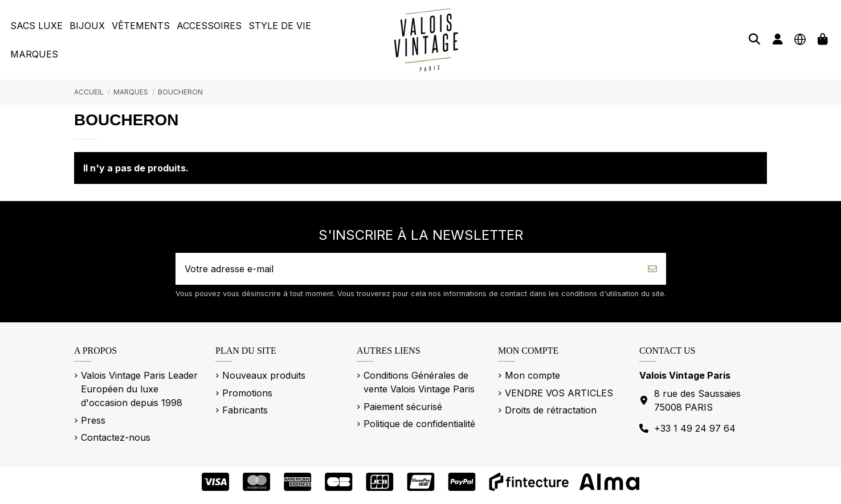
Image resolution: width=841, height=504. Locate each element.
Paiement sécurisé (403, 407)
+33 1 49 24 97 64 (695, 428)
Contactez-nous (116, 437)
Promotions (247, 393)
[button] (36, 26)
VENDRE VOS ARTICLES (559, 393)
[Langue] (800, 39)
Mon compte (532, 375)
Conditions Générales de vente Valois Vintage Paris (419, 382)
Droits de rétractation (551, 410)
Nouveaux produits (264, 375)
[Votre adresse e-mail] (407, 269)
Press (93, 420)
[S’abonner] (652, 269)
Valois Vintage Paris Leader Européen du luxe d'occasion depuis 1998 (139, 389)
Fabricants (245, 410)
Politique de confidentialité (419, 424)
